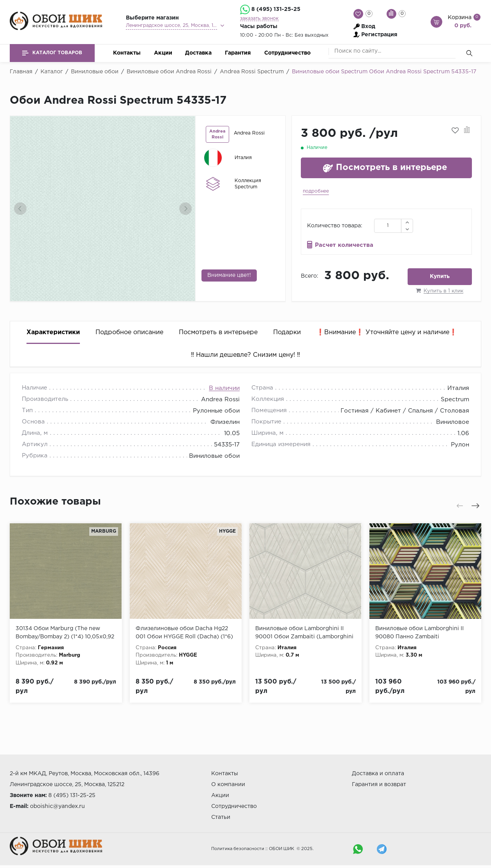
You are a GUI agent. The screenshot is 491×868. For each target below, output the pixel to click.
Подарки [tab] (287, 332)
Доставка (198, 53)
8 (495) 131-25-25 (276, 9)
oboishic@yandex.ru (57, 806)
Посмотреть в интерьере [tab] (218, 332)
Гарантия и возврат (379, 785)
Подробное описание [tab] (129, 332)
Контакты (127, 53)
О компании (228, 785)
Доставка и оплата (378, 774)
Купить (440, 276)
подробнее (316, 191)
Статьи (221, 817)
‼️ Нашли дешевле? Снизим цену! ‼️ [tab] (245, 355)
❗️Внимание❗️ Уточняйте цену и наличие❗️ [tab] (387, 332)
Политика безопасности (238, 849)
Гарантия (238, 53)
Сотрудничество (287, 53)
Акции (163, 53)
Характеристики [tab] (53, 332)
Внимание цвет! (229, 275)
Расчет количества (344, 245)
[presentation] (20, 209)
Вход (368, 27)
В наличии (224, 388)
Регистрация (379, 35)
